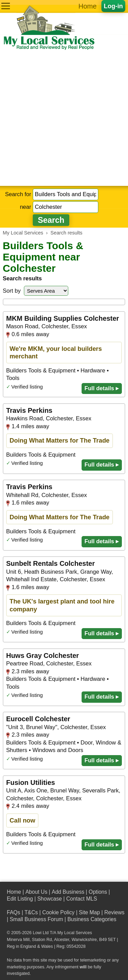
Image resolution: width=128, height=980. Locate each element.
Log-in (113, 6)
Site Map (89, 912)
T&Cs (31, 912)
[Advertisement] (64, 118)
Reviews (114, 912)
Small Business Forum (36, 919)
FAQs (13, 912)
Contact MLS (82, 899)
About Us (36, 892)
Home (88, 6)
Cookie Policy (59, 912)
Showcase (49, 899)
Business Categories (92, 919)
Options (98, 892)
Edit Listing (20, 899)
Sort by (12, 291)
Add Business (68, 892)
